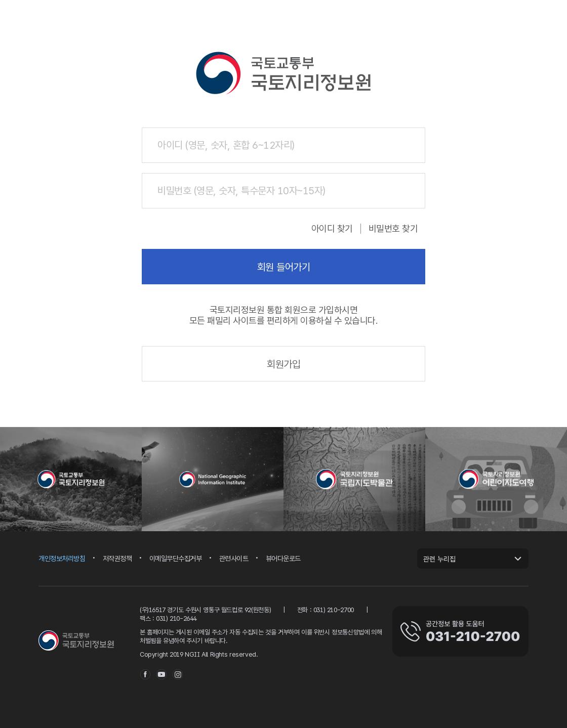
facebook (145, 674)
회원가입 (283, 364)
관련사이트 (234, 559)
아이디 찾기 (332, 229)
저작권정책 (117, 559)
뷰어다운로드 (283, 559)
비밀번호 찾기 (393, 229)
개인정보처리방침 (62, 559)
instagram (178, 674)
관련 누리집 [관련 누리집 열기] (439, 559)
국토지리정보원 (76, 641)
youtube (161, 674)
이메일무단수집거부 (176, 559)
